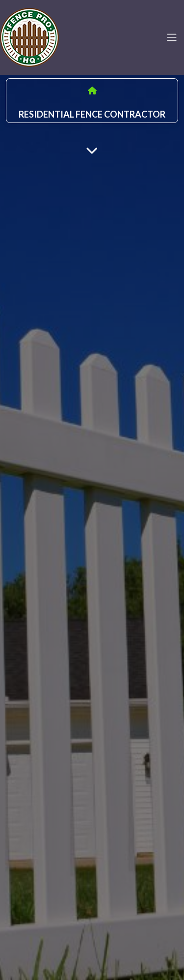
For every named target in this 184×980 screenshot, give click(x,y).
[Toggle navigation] (172, 37)
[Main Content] (92, 150)
